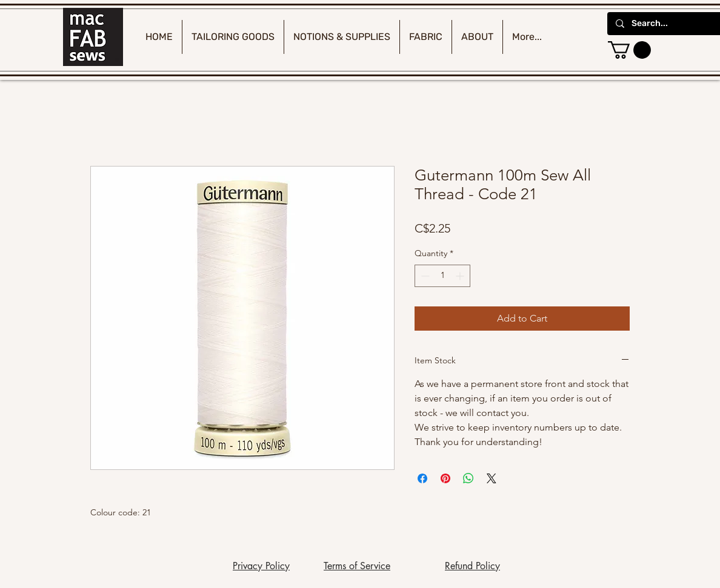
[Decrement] (424, 276)
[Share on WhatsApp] (468, 478)
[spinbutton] (442, 276)
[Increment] (461, 276)
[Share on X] (492, 478)
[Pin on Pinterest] (445, 478)
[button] (629, 50)
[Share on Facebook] (422, 478)
